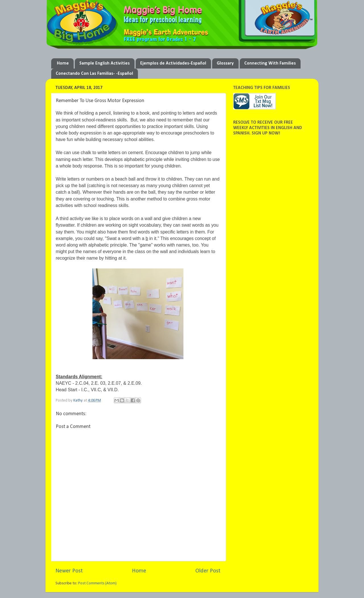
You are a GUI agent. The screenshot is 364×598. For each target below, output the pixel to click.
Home (63, 63)
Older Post (208, 571)
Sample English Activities (105, 63)
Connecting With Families (270, 63)
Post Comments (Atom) (97, 583)
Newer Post (69, 571)
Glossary (225, 63)
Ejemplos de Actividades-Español (173, 63)
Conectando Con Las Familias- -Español (94, 74)
